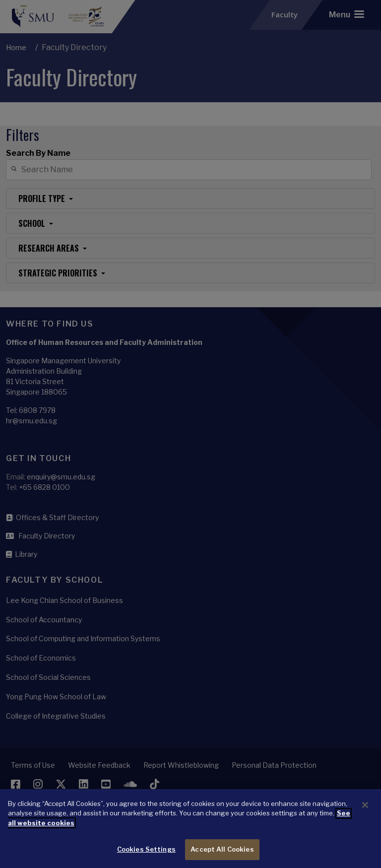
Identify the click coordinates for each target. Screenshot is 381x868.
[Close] (365, 813)
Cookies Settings (146, 858)
